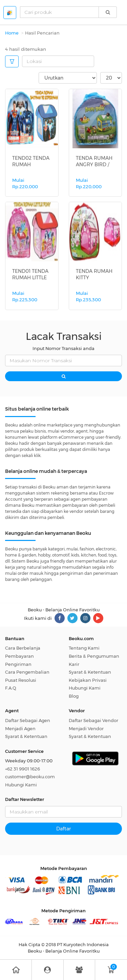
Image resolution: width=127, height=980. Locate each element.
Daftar (63, 829)
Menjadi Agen (20, 728)
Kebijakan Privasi (88, 680)
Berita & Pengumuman (94, 656)
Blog (74, 696)
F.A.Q (11, 688)
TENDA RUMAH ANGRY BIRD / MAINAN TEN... (94, 164)
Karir (74, 664)
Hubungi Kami (85, 688)
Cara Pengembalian (27, 672)
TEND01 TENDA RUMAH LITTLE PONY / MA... (30, 277)
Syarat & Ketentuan (90, 672)
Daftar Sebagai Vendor (93, 720)
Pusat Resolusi (21, 680)
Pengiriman (18, 664)
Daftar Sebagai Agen (28, 720)
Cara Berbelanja (23, 648)
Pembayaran (19, 656)
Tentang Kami (84, 648)
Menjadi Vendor (86, 728)
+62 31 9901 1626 (23, 769)
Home (12, 33)
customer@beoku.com (30, 777)
